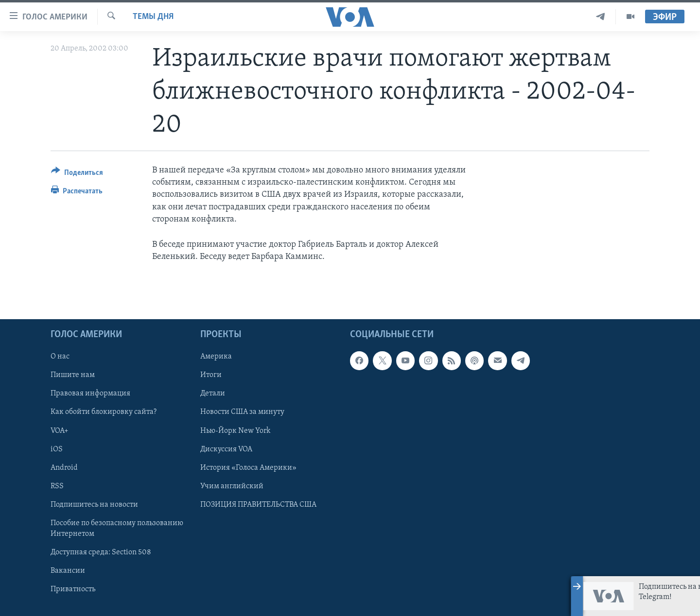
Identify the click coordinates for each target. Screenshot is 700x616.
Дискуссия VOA (226, 449)
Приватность (73, 589)
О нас (60, 357)
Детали (213, 394)
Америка (216, 357)
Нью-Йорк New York (235, 431)
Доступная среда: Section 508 (101, 552)
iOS (57, 449)
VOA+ (60, 431)
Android (64, 468)
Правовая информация (90, 394)
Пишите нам (73, 376)
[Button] (77, 174)
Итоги (211, 376)
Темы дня (153, 17)
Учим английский (232, 486)
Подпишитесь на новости (94, 505)
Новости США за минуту (242, 412)
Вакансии (68, 571)
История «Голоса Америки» (248, 468)
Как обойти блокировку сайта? (104, 412)
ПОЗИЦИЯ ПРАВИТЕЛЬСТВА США (258, 505)
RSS (57, 486)
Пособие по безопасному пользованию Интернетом (117, 529)
